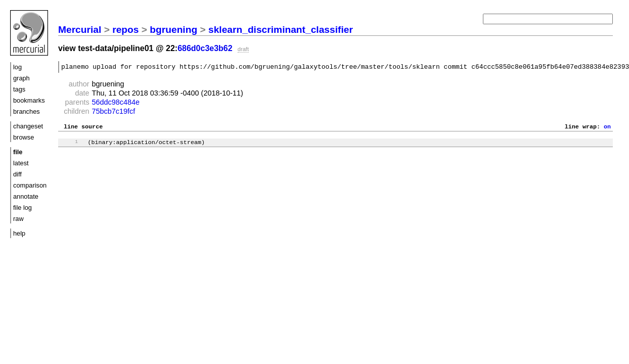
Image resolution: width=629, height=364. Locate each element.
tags (19, 89)
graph (21, 78)
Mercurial (80, 30)
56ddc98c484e (116, 104)
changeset (28, 126)
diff (17, 174)
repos (125, 30)
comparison (30, 185)
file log (23, 208)
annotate (26, 196)
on (607, 129)
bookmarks (29, 100)
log (17, 67)
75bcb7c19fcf (114, 113)
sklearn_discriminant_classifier (281, 30)
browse (24, 137)
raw (18, 219)
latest (21, 163)
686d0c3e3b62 (205, 48)
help (19, 233)
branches (27, 111)
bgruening (173, 30)
